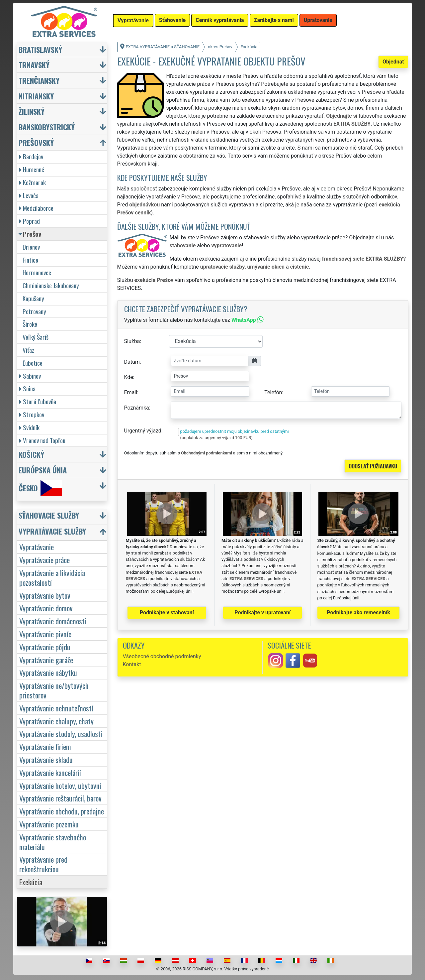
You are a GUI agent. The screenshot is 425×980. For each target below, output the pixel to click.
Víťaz (28, 350)
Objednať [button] (393, 62)
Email (131, 392)
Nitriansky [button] (36, 96)
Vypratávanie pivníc (45, 634)
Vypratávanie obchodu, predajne (62, 811)
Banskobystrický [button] (47, 127)
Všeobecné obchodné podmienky (162, 656)
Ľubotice (33, 363)
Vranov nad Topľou (42, 440)
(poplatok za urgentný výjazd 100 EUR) (216, 438)
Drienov (31, 247)
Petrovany (34, 311)
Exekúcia (31, 882)
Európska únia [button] (43, 470)
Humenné (32, 169)
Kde (129, 377)
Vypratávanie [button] (133, 20)
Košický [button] (31, 454)
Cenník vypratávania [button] (220, 20)
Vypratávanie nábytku (48, 672)
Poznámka (137, 408)
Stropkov (32, 414)
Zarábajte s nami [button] (274, 20)
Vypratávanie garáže (46, 660)
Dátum (132, 362)
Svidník (29, 427)
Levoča (29, 195)
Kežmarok (33, 182)
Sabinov (30, 376)
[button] (63, 517)
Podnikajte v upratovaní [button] (262, 612)
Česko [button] (40, 488)
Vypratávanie (37, 547)
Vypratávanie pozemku (49, 824)
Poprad (30, 221)
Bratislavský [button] (40, 49)
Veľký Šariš (36, 337)
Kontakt (132, 664)
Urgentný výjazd (143, 431)
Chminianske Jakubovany (51, 285)
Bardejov (31, 156)
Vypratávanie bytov (45, 595)
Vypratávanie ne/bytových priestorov (54, 690)
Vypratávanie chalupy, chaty (56, 721)
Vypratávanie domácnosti (53, 621)
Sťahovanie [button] (172, 20)
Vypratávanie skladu (46, 759)
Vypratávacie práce (44, 560)
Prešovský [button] (36, 142)
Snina (27, 388)
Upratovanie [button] (318, 20)
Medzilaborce (36, 208)
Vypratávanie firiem (45, 746)
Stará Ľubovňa (38, 401)
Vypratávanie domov (46, 608)
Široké (30, 324)
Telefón (273, 392)
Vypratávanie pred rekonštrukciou (43, 864)
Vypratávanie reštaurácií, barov (60, 798)
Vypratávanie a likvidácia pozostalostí (52, 577)
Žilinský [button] (32, 111)
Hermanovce (37, 272)
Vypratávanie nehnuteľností (56, 708)
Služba (132, 341)
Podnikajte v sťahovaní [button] (167, 612)
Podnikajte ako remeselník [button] (358, 612)
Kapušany (33, 298)
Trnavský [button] (34, 65)
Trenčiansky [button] (39, 80)
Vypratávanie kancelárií (50, 772)
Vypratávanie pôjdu (45, 647)
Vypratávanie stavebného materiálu (53, 842)
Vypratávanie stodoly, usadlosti (61, 734)
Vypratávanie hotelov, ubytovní (60, 785)
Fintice (30, 260)
